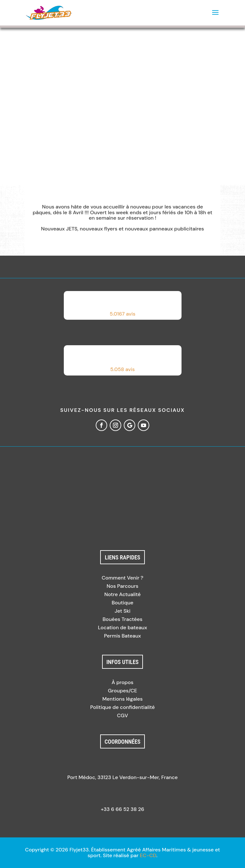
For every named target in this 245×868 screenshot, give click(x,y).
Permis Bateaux (122, 636)
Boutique (122, 603)
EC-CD (148, 855)
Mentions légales (122, 699)
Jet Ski (122, 611)
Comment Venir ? (123, 578)
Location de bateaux (122, 627)
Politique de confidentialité (122, 707)
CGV (123, 715)
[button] (123, 305)
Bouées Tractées (122, 619)
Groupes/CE (122, 691)
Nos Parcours (122, 586)
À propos (122, 682)
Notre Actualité (122, 594)
